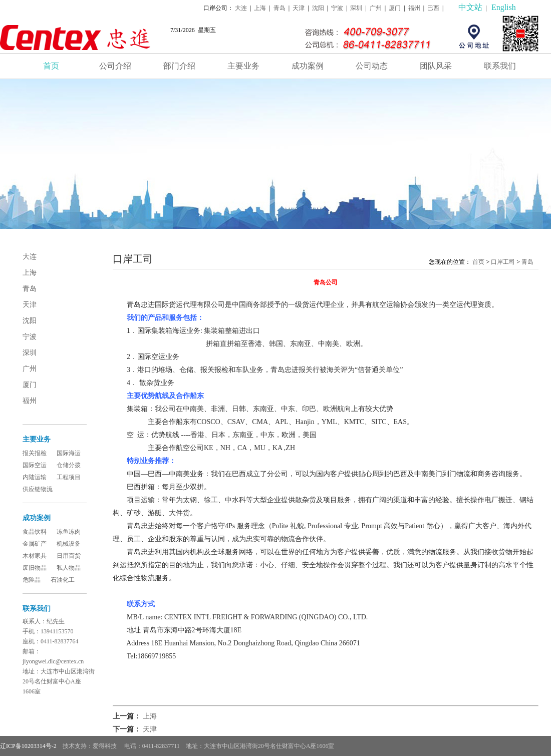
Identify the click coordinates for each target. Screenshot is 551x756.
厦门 (395, 8)
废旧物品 (35, 568)
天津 (299, 8)
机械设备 (69, 544)
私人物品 (69, 568)
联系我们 (500, 66)
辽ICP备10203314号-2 (28, 746)
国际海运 (69, 453)
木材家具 (35, 556)
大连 (241, 8)
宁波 (337, 8)
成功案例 (308, 66)
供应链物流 (38, 489)
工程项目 (69, 477)
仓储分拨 (69, 465)
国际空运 (35, 465)
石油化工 (63, 580)
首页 (51, 66)
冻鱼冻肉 (69, 532)
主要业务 (243, 66)
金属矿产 (35, 544)
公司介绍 (115, 66)
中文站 (470, 7)
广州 (376, 8)
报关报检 (35, 453)
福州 (414, 8)
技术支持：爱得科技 (90, 746)
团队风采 (436, 66)
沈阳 (318, 8)
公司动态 (372, 66)
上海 (260, 8)
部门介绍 (179, 66)
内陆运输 (35, 477)
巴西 (433, 8)
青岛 (280, 8)
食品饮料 (35, 532)
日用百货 (69, 556)
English (504, 7)
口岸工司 (503, 262)
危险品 (32, 580)
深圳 (356, 8)
